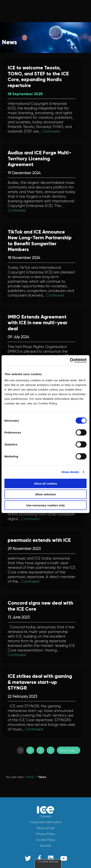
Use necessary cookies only (45, 505)
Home (30, 777)
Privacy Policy (46, 834)
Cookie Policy (46, 840)
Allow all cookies (46, 483)
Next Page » (69, 750)
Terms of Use (45, 828)
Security (46, 846)
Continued (51, 131)
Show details (70, 472)
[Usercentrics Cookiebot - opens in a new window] (70, 360)
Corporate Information (46, 822)
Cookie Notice (48, 861)
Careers (46, 816)
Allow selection (45, 494)
